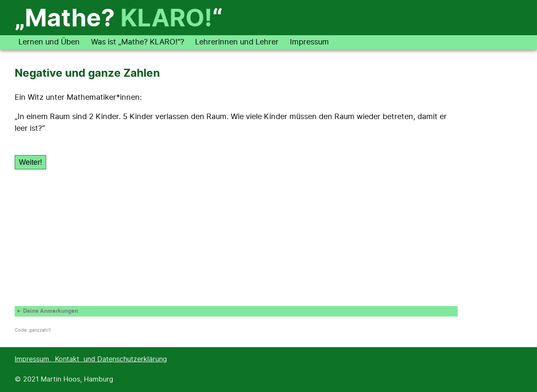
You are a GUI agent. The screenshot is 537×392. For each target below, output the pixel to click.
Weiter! (30, 162)
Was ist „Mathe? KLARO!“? (138, 42)
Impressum (309, 42)
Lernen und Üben (49, 42)
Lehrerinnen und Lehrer (237, 42)
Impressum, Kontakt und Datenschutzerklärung (91, 359)
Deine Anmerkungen (51, 311)
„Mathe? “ (119, 19)
